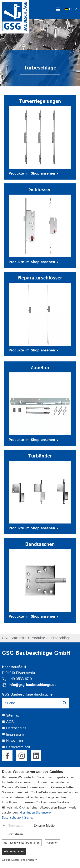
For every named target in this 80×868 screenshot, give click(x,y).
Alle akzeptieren (14, 851)
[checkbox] (4, 825)
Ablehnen (52, 843)
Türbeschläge (60, 638)
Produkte (38, 638)
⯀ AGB (8, 722)
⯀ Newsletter (13, 741)
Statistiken (14, 834)
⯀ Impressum (13, 735)
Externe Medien (44, 826)
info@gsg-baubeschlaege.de (33, 685)
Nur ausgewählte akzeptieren (22, 843)
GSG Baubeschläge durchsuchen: (29, 694)
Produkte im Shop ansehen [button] (33, 174)
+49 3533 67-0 (20, 679)
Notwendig (14, 826)
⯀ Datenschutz (14, 728)
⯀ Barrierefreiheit (16, 747)
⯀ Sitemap (11, 715)
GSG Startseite (14, 638)
